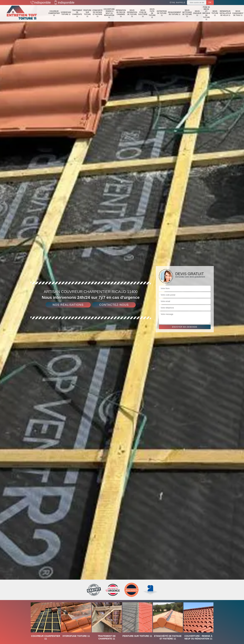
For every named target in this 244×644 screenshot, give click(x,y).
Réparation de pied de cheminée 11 (121, 13)
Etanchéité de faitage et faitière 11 (98, 13)
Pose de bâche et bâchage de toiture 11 (206, 13)
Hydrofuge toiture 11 (66, 13)
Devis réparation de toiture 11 (132, 13)
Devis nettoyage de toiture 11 (187, 13)
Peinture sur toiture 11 (87, 13)
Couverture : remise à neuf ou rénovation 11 (109, 13)
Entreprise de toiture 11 (162, 13)
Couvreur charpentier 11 (54, 13)
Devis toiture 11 (215, 13)
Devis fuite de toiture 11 (152, 13)
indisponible (41, 3)
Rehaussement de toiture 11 (174, 13)
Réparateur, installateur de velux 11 (225, 13)
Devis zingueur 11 (197, 13)
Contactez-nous (114, 305)
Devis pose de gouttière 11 (143, 13)
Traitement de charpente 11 (77, 13)
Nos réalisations (68, 305)
